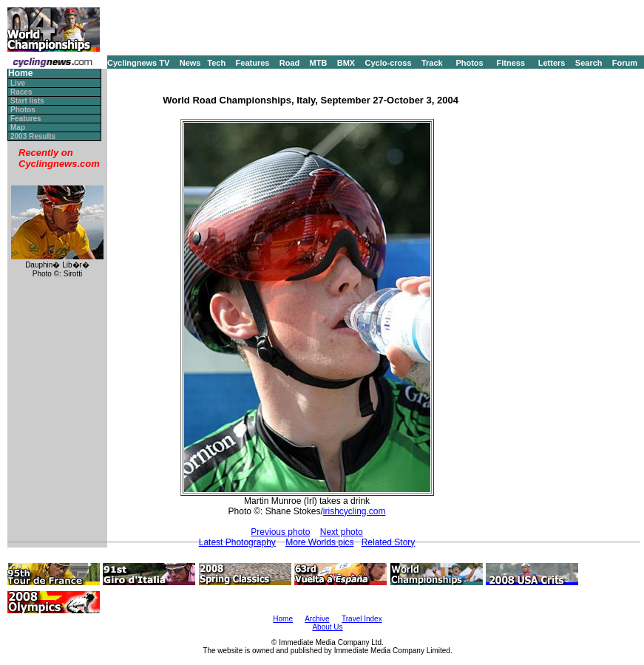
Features (253, 63)
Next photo (342, 532)
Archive (317, 619)
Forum (625, 63)
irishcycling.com (355, 511)
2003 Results (33, 136)
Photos (469, 63)
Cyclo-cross (389, 63)
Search (589, 63)
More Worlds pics (319, 542)
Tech (216, 63)
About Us (327, 627)
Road (290, 63)
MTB (319, 63)
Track (432, 63)
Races (21, 92)
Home (20, 74)
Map (18, 127)
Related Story (389, 542)
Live (18, 83)
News (190, 63)
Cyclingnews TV (138, 63)
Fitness (511, 63)
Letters (552, 63)
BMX (346, 63)
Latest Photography (237, 542)
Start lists (27, 101)
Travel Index (362, 619)
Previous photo (280, 532)
